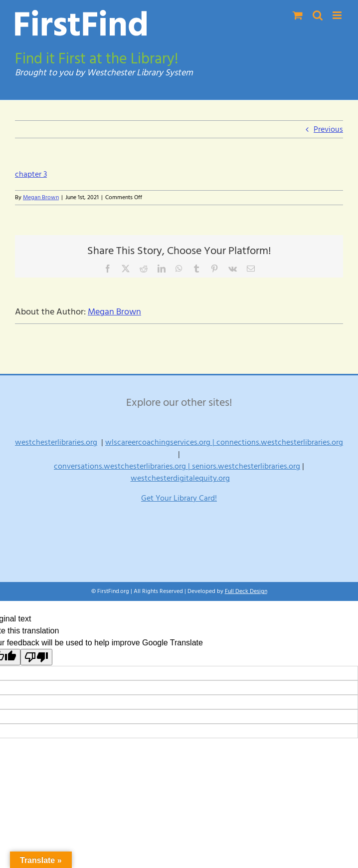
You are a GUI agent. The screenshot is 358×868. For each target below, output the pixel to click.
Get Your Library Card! (179, 498)
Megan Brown (41, 197)
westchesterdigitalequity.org (180, 478)
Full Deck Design (246, 591)
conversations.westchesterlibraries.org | (123, 466)
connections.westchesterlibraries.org (280, 442)
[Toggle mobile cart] (298, 15)
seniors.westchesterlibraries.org (246, 466)
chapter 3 (31, 174)
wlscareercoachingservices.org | (161, 442)
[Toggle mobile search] (318, 15)
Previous (328, 129)
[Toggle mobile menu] (338, 15)
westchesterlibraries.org (56, 442)
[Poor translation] (36, 657)
